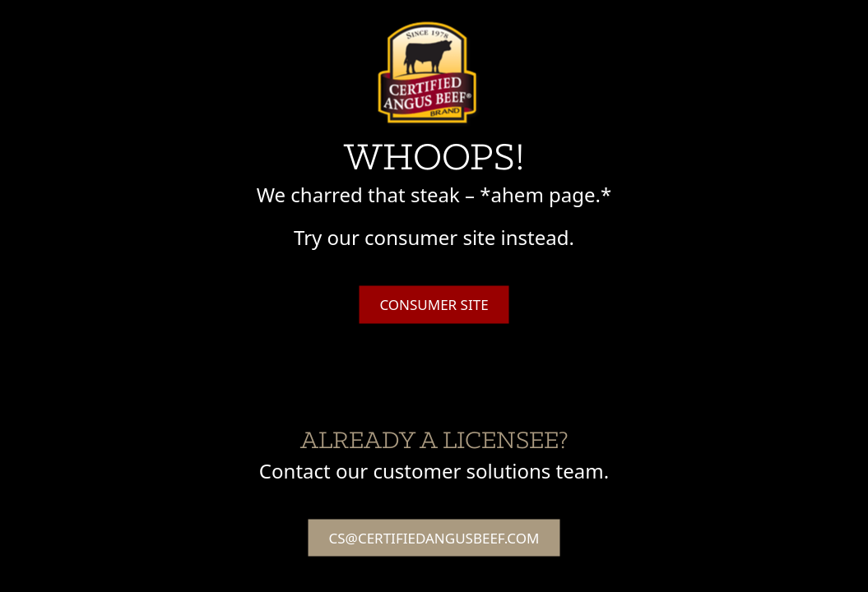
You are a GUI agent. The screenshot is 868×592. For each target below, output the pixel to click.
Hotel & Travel (681, 23)
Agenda (531, 23)
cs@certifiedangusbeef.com (434, 537)
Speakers (596, 23)
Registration (775, 23)
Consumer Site (434, 305)
